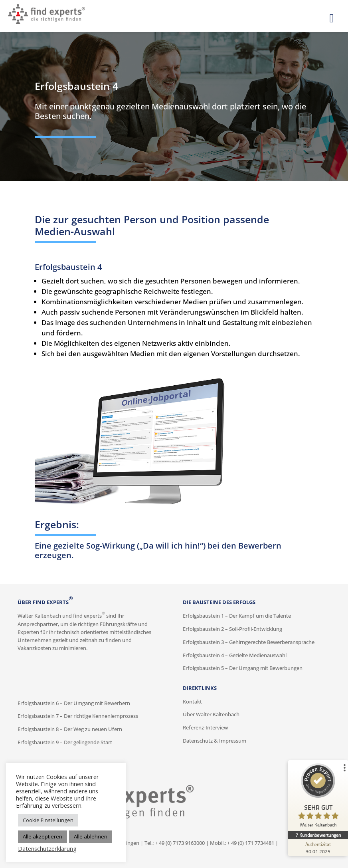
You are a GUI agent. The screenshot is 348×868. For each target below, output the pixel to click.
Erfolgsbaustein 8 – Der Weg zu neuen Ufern (70, 729)
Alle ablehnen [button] (91, 836)
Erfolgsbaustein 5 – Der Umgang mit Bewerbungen (243, 668)
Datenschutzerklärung (47, 848)
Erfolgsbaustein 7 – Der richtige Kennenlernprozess (78, 716)
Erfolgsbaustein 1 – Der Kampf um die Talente (237, 616)
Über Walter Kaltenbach (211, 714)
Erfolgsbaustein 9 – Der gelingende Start (65, 742)
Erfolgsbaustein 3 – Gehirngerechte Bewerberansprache (249, 642)
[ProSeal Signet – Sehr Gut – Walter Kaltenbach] (318, 797)
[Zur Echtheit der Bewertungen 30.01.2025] (318, 848)
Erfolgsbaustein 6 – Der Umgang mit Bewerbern (74, 703)
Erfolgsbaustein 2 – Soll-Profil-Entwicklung (232, 629)
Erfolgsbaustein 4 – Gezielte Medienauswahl (235, 655)
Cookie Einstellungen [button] (48, 820)
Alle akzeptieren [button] (43, 836)
